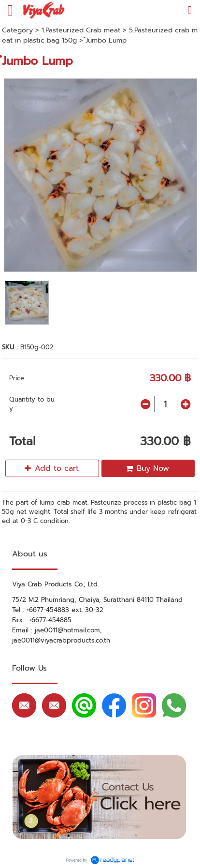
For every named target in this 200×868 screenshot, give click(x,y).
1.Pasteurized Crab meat (81, 30)
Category (17, 30)
